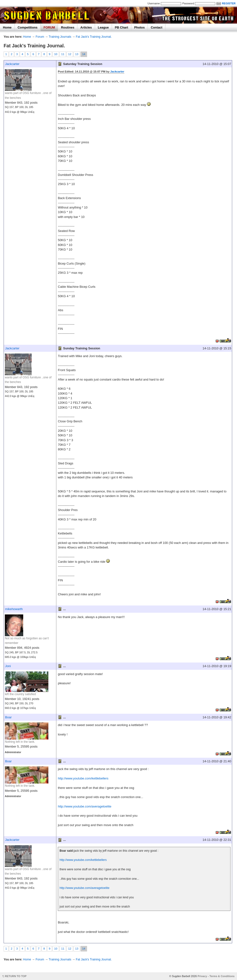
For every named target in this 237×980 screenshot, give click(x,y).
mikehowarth (14, 609)
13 (77, 54)
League (103, 27)
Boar (8, 717)
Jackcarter (12, 64)
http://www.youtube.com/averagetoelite (85, 806)
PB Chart (122, 27)
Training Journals (60, 37)
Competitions (28, 27)
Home (7, 27)
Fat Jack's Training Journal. (94, 37)
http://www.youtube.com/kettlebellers (83, 778)
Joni (8, 666)
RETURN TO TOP (16, 976)
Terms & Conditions (222, 976)
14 (84, 54)
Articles (86, 27)
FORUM (49, 27)
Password (188, 3)
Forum (40, 37)
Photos (140, 27)
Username (154, 3)
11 (63, 54)
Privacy (202, 976)
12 (70, 54)
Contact (156, 27)
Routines (68, 27)
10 (56, 54)
